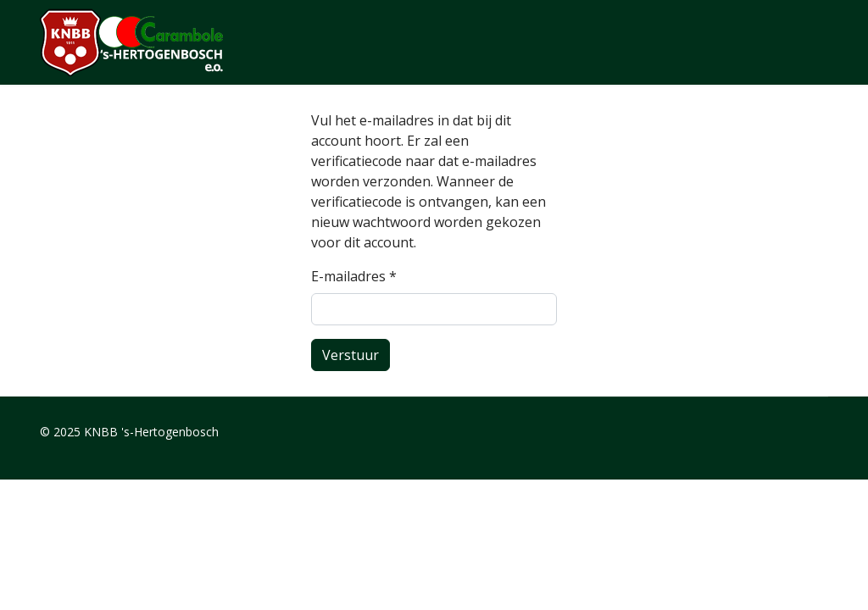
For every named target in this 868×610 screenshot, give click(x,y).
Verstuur (351, 355)
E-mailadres (354, 276)
